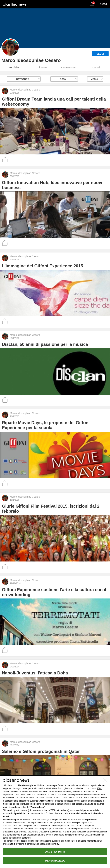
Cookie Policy (52, 844)
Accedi (104, 4)
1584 (99, 788)
